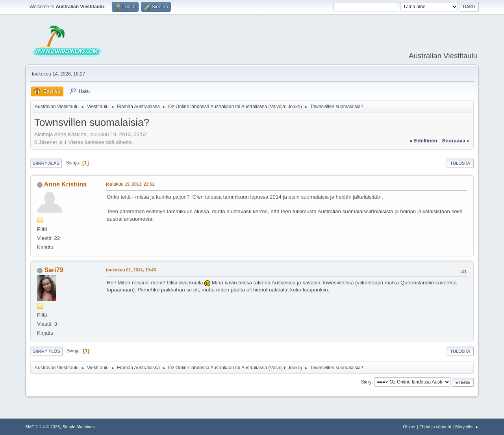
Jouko (294, 107)
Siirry (366, 382)
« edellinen (423, 141)
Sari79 (54, 270)
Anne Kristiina (65, 184)
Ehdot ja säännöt (435, 427)
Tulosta (460, 163)
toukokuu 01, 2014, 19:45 (131, 270)
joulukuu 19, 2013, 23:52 (130, 184)
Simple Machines (78, 427)
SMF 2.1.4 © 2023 (43, 427)
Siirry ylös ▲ (467, 427)
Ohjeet (409, 427)
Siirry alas (46, 163)
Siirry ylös (46, 351)
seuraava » (456, 141)
